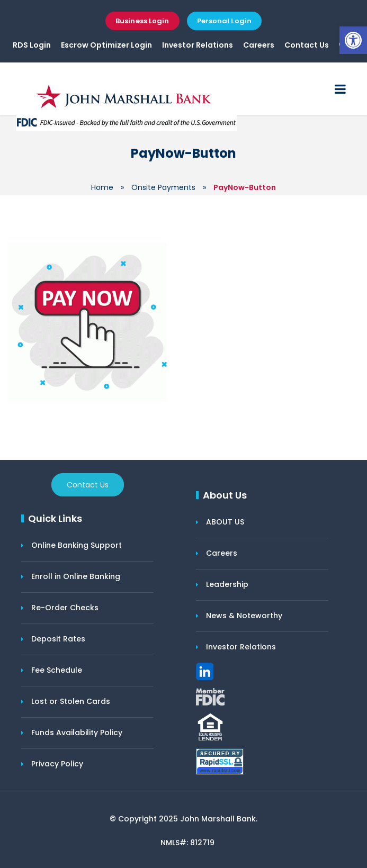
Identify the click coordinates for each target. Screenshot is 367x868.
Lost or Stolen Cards (71, 701)
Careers (259, 45)
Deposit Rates (58, 639)
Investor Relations (198, 45)
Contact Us (307, 45)
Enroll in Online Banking (76, 576)
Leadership (227, 584)
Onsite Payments (163, 187)
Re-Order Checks (65, 608)
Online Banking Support (77, 545)
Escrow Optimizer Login (106, 45)
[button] (353, 40)
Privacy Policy (57, 764)
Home (102, 187)
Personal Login (224, 21)
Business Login (142, 21)
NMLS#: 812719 (187, 843)
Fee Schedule (57, 670)
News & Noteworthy (244, 616)
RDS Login (32, 45)
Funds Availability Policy (77, 733)
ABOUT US (225, 522)
